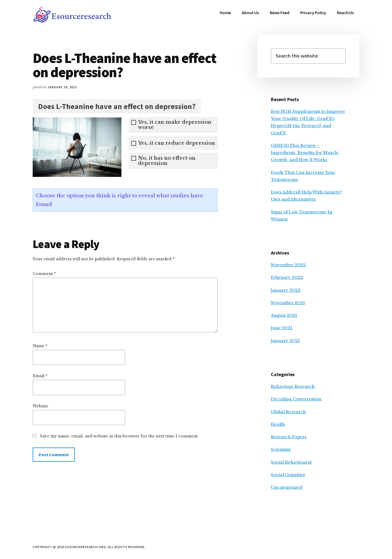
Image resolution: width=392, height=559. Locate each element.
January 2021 (285, 341)
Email (40, 376)
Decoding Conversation (296, 399)
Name (40, 346)
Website (40, 406)
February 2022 (287, 277)
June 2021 (282, 328)
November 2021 (288, 303)
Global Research (288, 412)
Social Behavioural (291, 462)
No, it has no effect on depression (167, 161)
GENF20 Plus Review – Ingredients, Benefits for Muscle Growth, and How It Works (305, 153)
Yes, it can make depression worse (175, 125)
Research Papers (289, 437)
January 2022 (286, 290)
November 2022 (288, 265)
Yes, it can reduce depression (177, 143)
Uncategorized (287, 487)
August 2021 (284, 315)
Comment (44, 274)
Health (278, 424)
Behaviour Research (293, 386)
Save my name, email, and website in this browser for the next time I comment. (119, 436)
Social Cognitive (288, 475)
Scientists (281, 449)
